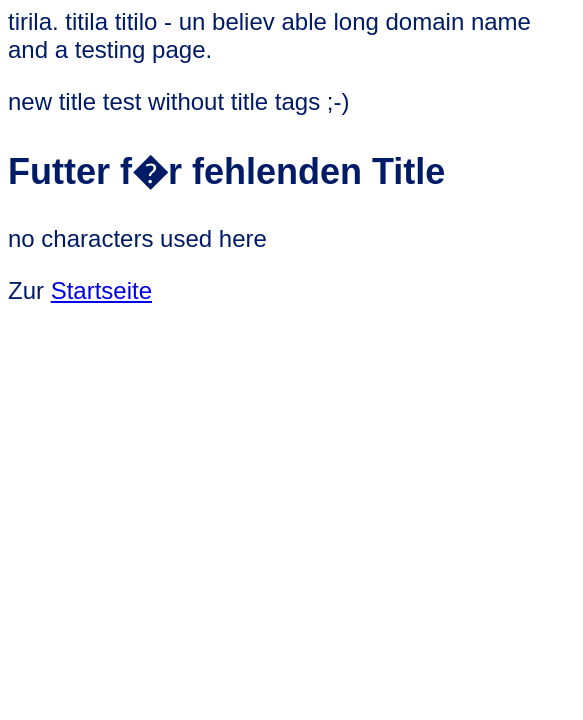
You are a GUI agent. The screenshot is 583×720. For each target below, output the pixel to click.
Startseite (101, 290)
